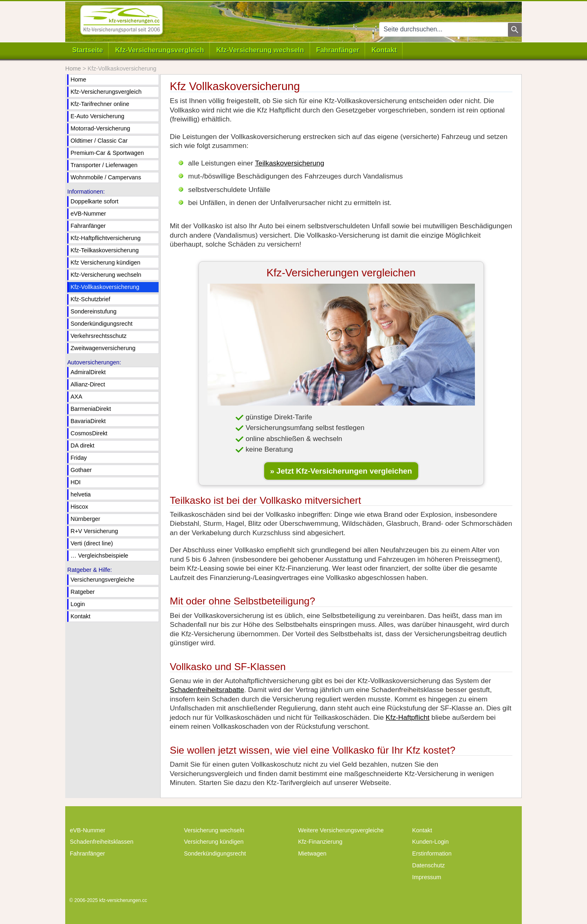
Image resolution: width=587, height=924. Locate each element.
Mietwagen (312, 853)
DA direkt (82, 445)
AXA (76, 397)
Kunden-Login (430, 842)
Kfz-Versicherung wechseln (260, 50)
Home (78, 79)
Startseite (87, 50)
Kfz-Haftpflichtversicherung (106, 238)
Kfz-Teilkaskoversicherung (105, 250)
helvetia (81, 494)
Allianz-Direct (88, 384)
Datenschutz (428, 865)
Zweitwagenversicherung (103, 348)
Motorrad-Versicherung (100, 128)
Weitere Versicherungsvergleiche (341, 830)
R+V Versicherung (94, 531)
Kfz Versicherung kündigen (105, 262)
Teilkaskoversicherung (289, 163)
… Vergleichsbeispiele (99, 556)
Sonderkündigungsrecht (102, 324)
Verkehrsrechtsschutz (99, 336)
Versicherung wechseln (214, 830)
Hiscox (79, 507)
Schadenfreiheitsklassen (102, 842)
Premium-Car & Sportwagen (107, 153)
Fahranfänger (338, 50)
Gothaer (81, 470)
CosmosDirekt (89, 433)
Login (78, 604)
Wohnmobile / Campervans (106, 177)
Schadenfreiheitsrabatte (207, 690)
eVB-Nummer (88, 214)
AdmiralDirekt (88, 372)
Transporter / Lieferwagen (104, 165)
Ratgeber (83, 592)
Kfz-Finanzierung (320, 842)
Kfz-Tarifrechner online (100, 104)
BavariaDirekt (88, 421)
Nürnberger (85, 519)
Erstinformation (432, 853)
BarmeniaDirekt (91, 409)
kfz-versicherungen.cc (123, 900)
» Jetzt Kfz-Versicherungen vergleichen (341, 471)
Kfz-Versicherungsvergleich (159, 50)
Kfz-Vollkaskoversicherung (105, 287)
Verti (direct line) (92, 543)
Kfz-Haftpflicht (407, 717)
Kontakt (384, 50)
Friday (79, 458)
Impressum (427, 877)
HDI (76, 482)
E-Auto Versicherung (97, 116)
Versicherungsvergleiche (103, 580)
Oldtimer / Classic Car (99, 141)
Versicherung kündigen (214, 842)
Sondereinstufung (94, 311)
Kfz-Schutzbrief (90, 299)
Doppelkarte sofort (95, 201)
